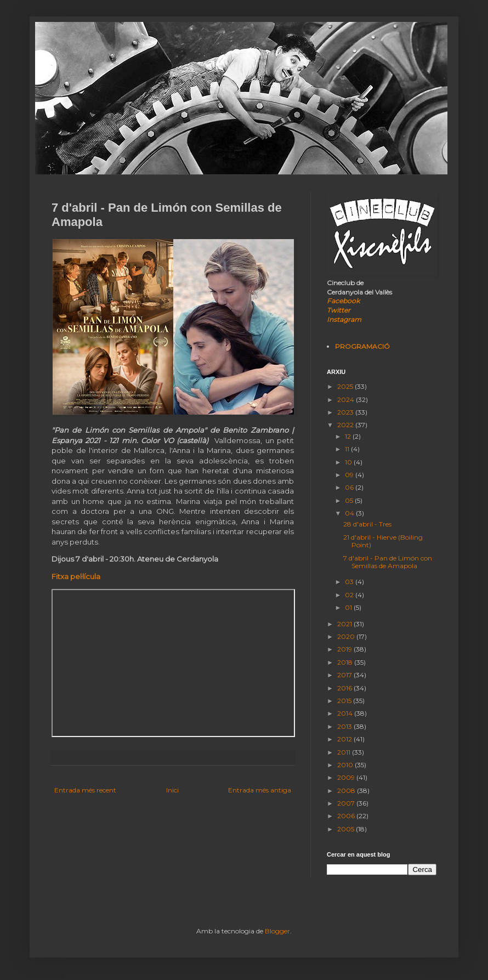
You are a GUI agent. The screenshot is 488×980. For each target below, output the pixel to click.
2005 (347, 829)
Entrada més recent (85, 790)
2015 (345, 701)
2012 (345, 739)
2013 (345, 726)
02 (350, 595)
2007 (347, 803)
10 (349, 462)
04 (350, 513)
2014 (346, 713)
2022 (346, 425)
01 (349, 607)
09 (350, 475)
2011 (345, 752)
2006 (347, 816)
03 (350, 582)
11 (348, 449)
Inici (172, 790)
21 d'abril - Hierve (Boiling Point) (383, 541)
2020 (347, 636)
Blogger (277, 931)
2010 (346, 765)
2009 (347, 777)
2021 (345, 624)
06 (350, 487)
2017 (345, 675)
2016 (345, 688)
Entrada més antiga (260, 790)
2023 (346, 412)
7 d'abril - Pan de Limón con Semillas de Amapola (388, 562)
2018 (346, 662)
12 (349, 436)
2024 (347, 400)
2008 (347, 791)
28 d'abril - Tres (367, 524)
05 (350, 500)
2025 (346, 386)
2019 (345, 649)
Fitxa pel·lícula (76, 576)
